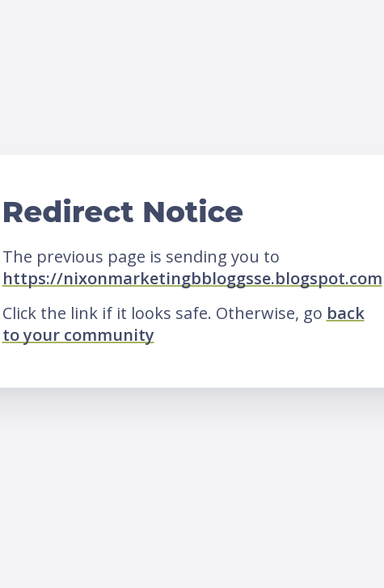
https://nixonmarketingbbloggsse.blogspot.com (192, 278)
